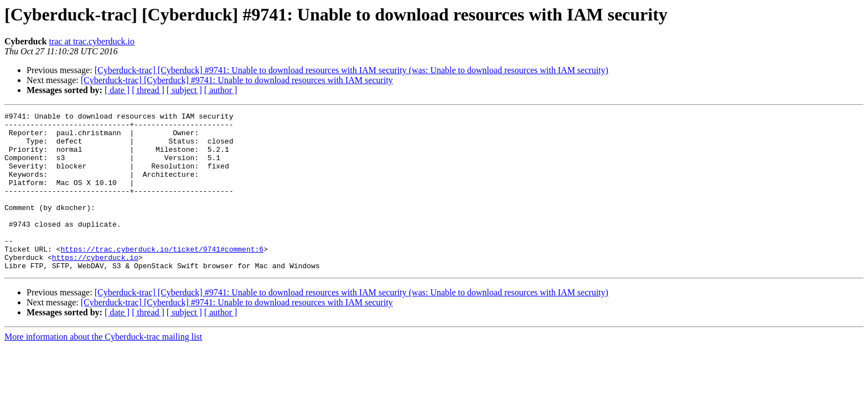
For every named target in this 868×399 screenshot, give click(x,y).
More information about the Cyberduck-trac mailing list (103, 368)
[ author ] (221, 90)
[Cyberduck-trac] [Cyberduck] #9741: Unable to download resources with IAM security (237, 80)
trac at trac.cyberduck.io (92, 41)
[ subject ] (184, 90)
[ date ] (117, 90)
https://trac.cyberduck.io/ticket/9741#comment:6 (162, 277)
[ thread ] (148, 90)
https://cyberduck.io (95, 287)
